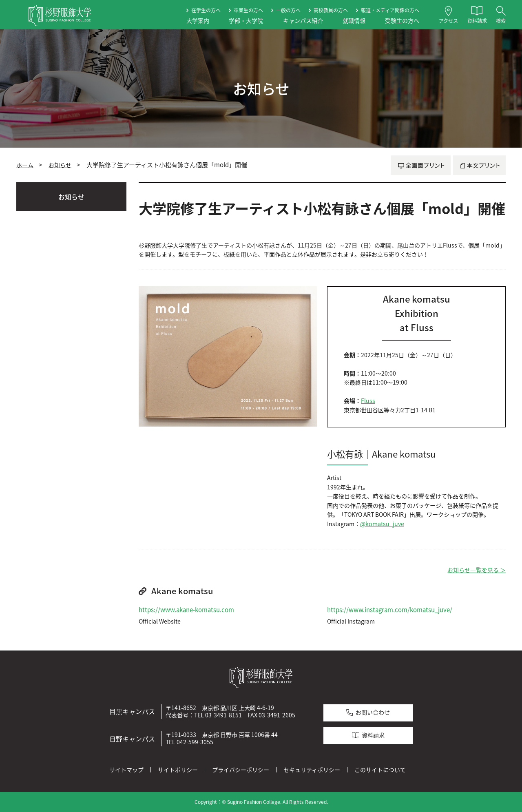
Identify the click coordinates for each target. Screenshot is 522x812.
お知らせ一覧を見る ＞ (477, 570)
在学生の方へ (206, 10)
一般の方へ (288, 10)
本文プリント (479, 165)
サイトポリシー (178, 770)
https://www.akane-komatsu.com (186, 610)
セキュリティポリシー (312, 770)
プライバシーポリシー (241, 770)
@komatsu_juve (382, 524)
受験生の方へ (402, 21)
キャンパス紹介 (303, 21)
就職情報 (354, 21)
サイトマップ (126, 770)
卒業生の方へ (248, 10)
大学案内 (198, 21)
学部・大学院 (246, 21)
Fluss (368, 401)
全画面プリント (421, 165)
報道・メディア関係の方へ (390, 10)
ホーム (25, 165)
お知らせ (60, 165)
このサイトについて (380, 770)
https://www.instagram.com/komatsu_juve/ (390, 610)
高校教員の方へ (331, 10)
